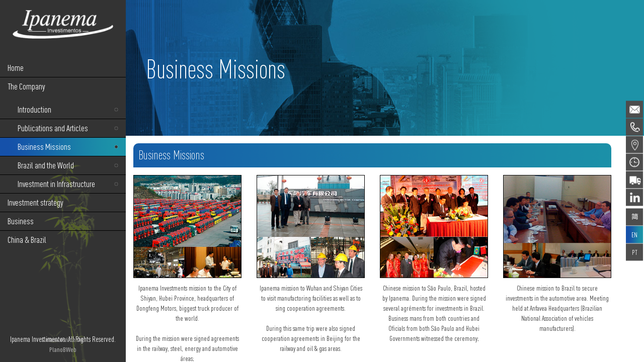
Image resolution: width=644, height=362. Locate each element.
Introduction (34, 109)
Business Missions (44, 147)
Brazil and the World (46, 165)
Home (16, 68)
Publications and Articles (53, 128)
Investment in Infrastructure (56, 184)
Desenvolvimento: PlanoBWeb (63, 344)
